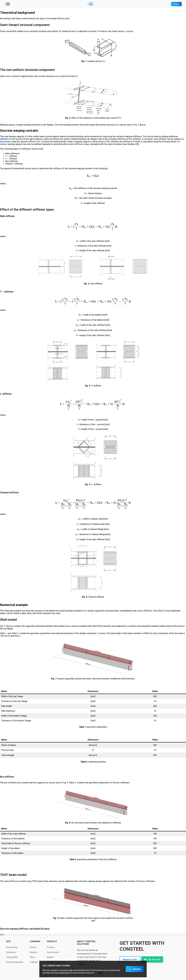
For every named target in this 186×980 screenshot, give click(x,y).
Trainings (34, 962)
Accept (137, 969)
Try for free (152, 959)
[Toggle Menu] (8, 4)
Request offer (130, 959)
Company (35, 941)
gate (2, 934)
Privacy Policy (12, 947)
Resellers (34, 952)
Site (8, 941)
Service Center (53, 952)
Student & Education (15, 962)
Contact (33, 947)
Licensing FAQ (12, 957)
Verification (11, 952)
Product (52, 941)
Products (51, 947)
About (32, 957)
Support (50, 957)
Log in (176, 4)
